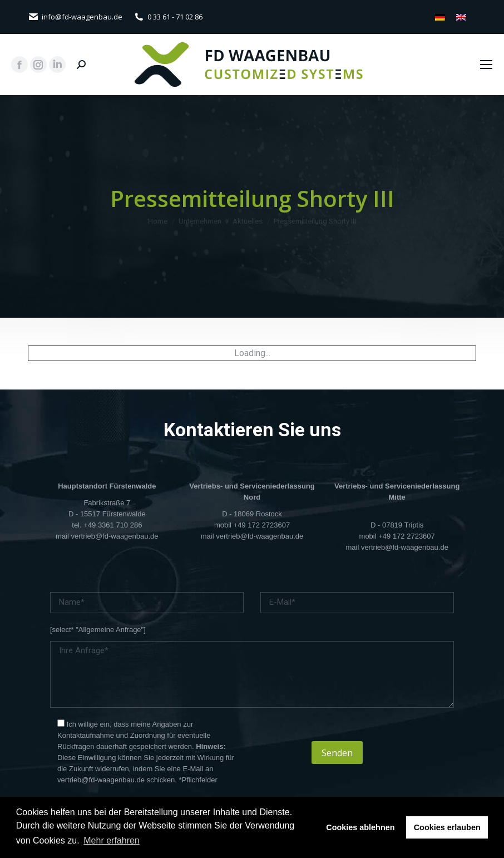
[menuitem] (440, 17)
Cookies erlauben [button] (447, 827)
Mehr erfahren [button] (112, 840)
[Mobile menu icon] (486, 65)
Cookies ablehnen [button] (360, 827)
